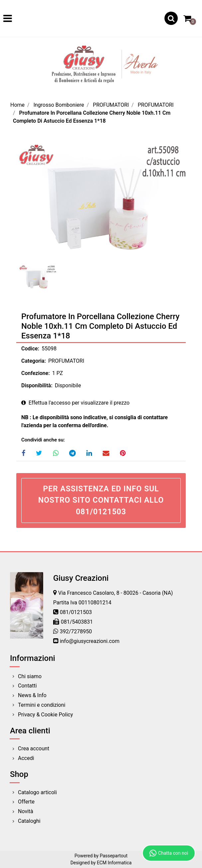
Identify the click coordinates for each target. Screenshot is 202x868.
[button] (171, 18)
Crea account (34, 748)
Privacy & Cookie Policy (46, 715)
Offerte (26, 802)
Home (17, 105)
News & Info (32, 695)
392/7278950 (76, 631)
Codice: (30, 349)
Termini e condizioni (42, 705)
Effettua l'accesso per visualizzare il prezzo (75, 403)
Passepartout (114, 856)
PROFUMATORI (111, 105)
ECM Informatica (114, 863)
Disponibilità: (37, 385)
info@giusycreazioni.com (90, 641)
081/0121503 (76, 612)
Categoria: (34, 361)
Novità (26, 811)
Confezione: (36, 373)
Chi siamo (30, 676)
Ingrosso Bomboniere (59, 105)
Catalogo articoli (37, 792)
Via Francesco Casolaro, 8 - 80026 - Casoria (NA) (115, 593)
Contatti (27, 686)
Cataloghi (29, 821)
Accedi (26, 758)
